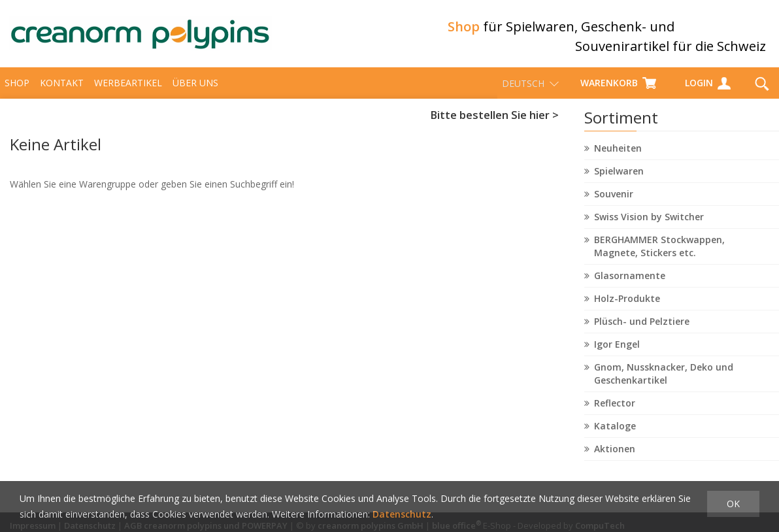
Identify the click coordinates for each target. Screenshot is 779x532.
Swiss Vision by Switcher (649, 223)
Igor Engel (617, 350)
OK (733, 504)
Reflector (615, 409)
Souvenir (614, 200)
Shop (17, 89)
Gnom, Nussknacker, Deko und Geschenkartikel (664, 379)
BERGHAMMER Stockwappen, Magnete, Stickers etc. (659, 252)
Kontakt (62, 89)
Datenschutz (402, 514)
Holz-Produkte (627, 304)
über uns (195, 89)
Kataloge (615, 432)
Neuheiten (618, 154)
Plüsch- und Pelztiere (642, 327)
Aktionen (615, 455)
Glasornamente (630, 281)
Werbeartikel (128, 89)
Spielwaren (619, 177)
